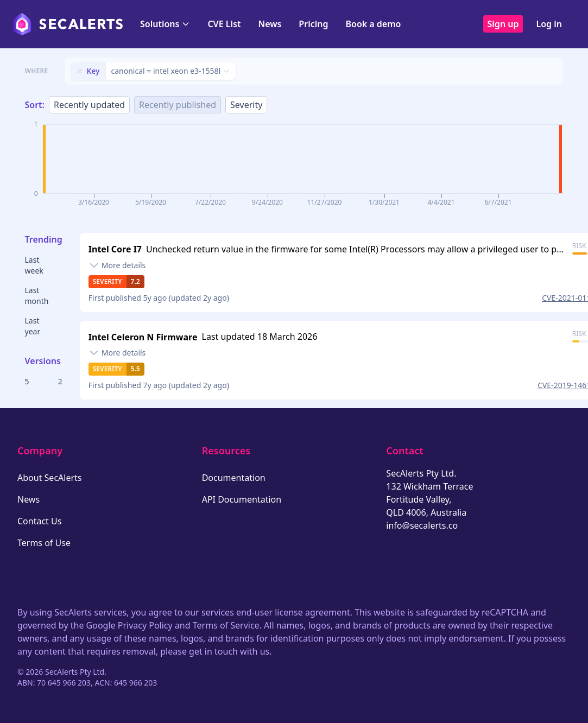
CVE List (224, 24)
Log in (549, 24)
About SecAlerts (49, 478)
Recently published (178, 105)
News (270, 24)
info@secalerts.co (422, 525)
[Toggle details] (117, 265)
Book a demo (373, 24)
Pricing (313, 24)
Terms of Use (44, 543)
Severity (246, 105)
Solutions (165, 24)
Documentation (234, 478)
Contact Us (39, 521)
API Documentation (242, 499)
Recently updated (89, 105)
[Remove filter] (80, 71)
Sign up (503, 24)
